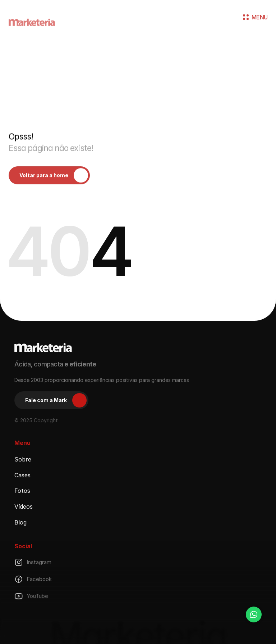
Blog (20, 522)
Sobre (23, 459)
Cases (22, 475)
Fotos (22, 491)
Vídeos (24, 506)
